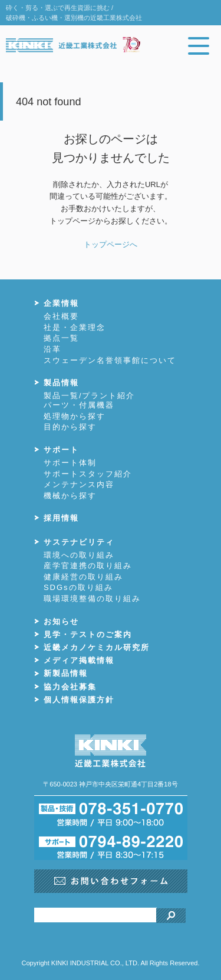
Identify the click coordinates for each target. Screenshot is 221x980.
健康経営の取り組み (83, 577)
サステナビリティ (79, 542)
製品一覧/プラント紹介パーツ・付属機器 (90, 400)
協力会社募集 (70, 687)
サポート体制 (70, 463)
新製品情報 (66, 673)
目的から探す (70, 427)
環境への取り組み (79, 555)
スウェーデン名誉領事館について (110, 360)
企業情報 (61, 303)
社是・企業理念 (75, 327)
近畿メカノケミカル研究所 (97, 647)
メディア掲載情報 (79, 660)
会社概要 (61, 316)
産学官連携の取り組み (88, 566)
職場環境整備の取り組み (92, 599)
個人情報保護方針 (79, 700)
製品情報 (61, 383)
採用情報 (61, 518)
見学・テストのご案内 (88, 634)
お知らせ (61, 621)
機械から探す (70, 496)
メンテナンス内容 (79, 484)
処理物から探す (75, 416)
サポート (61, 450)
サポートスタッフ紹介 (88, 474)
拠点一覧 (61, 338)
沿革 (52, 349)
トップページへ (111, 244)
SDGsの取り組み (78, 587)
